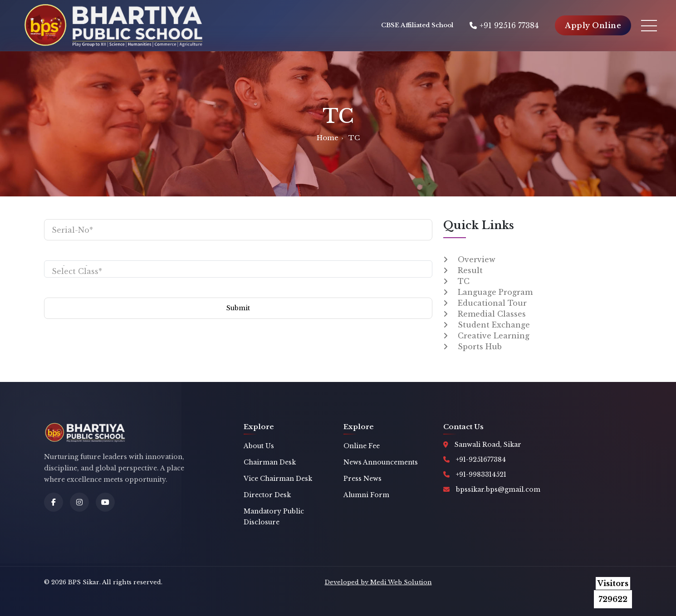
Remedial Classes (492, 314)
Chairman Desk (270, 462)
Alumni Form (366, 495)
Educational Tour (492, 303)
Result (470, 270)
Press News (362, 479)
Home (328, 138)
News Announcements (381, 462)
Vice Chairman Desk (278, 479)
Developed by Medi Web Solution (378, 582)
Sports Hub (480, 347)
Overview (477, 259)
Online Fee (362, 446)
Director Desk (267, 495)
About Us (259, 446)
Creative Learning (494, 336)
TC (464, 281)
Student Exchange (494, 325)
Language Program (495, 292)
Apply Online (593, 25)
